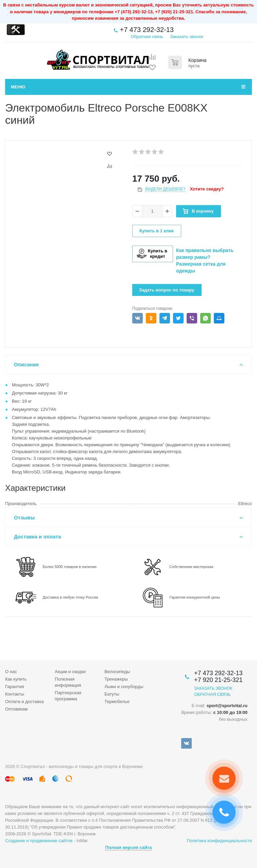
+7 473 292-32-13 (147, 30)
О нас (11, 672)
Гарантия (14, 687)
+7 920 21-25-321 (218, 680)
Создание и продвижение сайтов (39, 841)
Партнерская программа (68, 696)
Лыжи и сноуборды (124, 687)
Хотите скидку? (207, 189)
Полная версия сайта (128, 847)
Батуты (112, 694)
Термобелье (117, 702)
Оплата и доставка (24, 702)
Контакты (15, 694)
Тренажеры (116, 679)
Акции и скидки (70, 672)
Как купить (16, 679)
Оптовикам (16, 709)
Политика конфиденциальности (219, 841)
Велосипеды (117, 672)
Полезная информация (68, 682)
